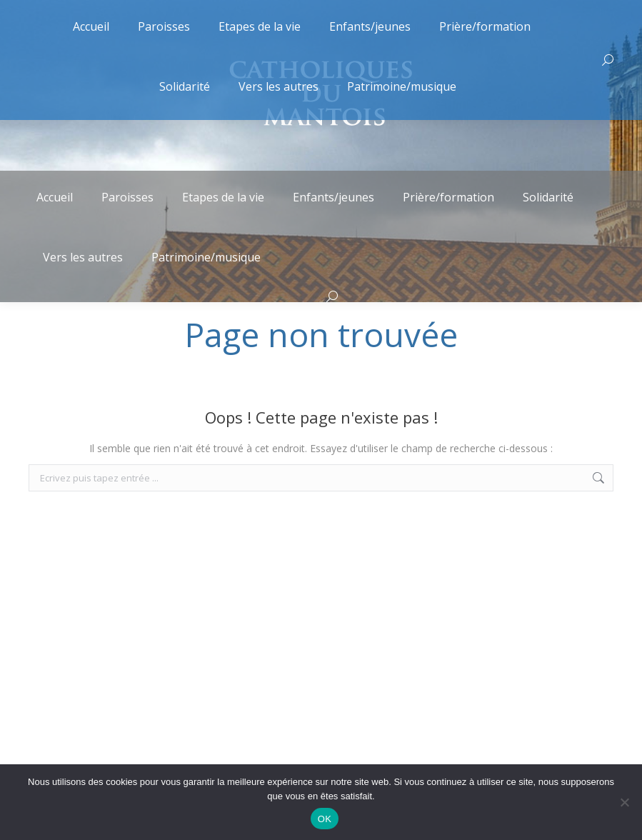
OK (325, 819)
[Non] (624, 802)
